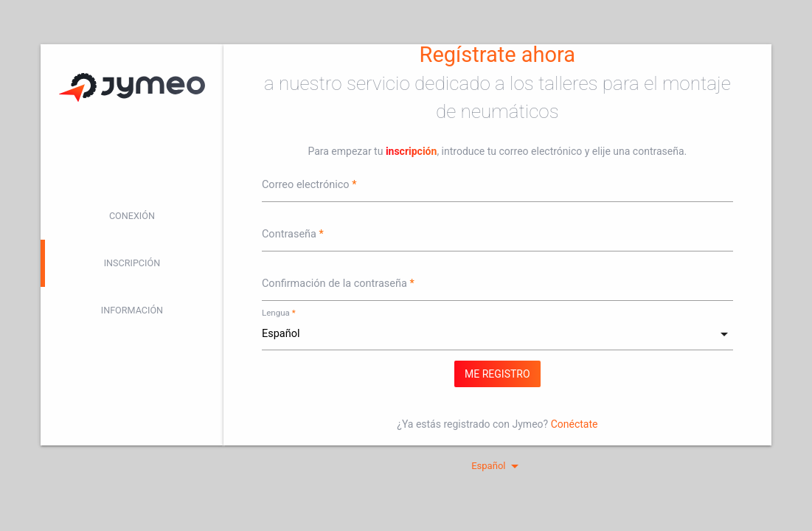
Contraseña (289, 234)
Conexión (132, 216)
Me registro (497, 374)
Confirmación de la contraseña (334, 284)
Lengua (276, 313)
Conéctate (575, 424)
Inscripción (132, 263)
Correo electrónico (306, 185)
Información (132, 310)
